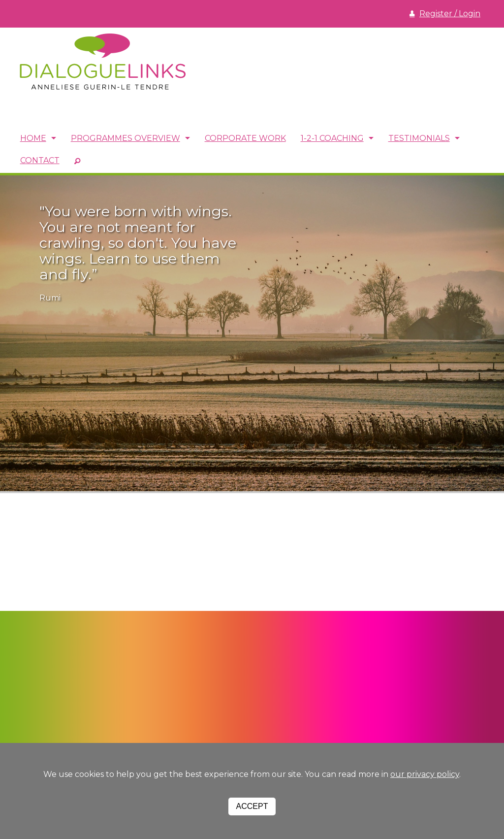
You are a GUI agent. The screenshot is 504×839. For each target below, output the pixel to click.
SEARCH (77, 161)
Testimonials (419, 138)
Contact (40, 160)
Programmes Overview (126, 138)
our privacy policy (425, 774)
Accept (252, 806)
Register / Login (450, 14)
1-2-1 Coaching (332, 138)
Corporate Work (245, 138)
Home (33, 138)
